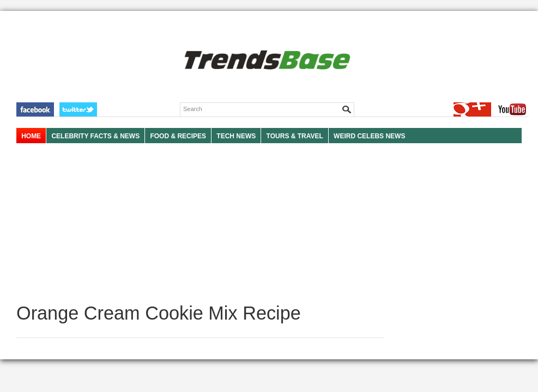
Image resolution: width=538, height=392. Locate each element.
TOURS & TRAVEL (295, 136)
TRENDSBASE (266, 61)
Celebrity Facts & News (95, 136)
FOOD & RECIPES (178, 136)
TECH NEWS (236, 136)
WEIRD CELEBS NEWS (369, 136)
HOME (31, 136)
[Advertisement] (200, 223)
